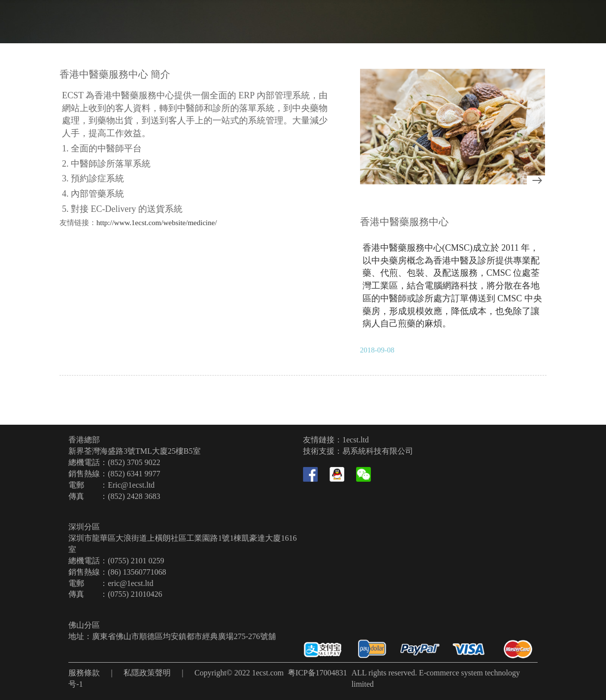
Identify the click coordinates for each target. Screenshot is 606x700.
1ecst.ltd (356, 440)
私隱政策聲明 (147, 673)
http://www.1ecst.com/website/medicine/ (157, 223)
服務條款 (84, 673)
